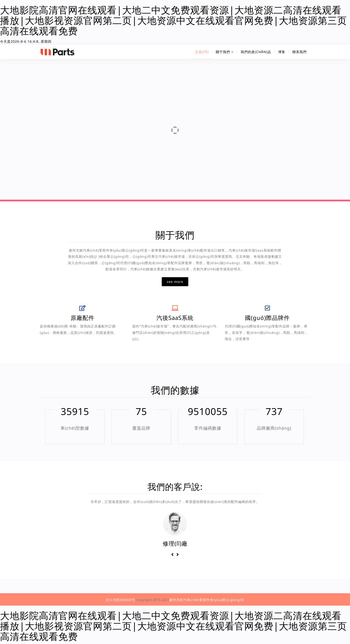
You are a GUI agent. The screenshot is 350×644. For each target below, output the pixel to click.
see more (175, 282)
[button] (173, 554)
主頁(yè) (202, 52)
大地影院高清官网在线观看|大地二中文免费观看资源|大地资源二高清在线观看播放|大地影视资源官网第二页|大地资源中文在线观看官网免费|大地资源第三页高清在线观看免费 (173, 20)
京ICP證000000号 (120, 600)
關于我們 (225, 52)
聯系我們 (299, 52)
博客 (282, 52)
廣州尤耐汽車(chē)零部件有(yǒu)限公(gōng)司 (207, 600)
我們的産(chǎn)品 (256, 52)
